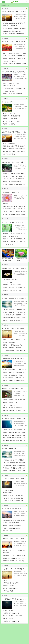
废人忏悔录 (6, 203)
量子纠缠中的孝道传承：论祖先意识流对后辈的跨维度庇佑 (15, 410)
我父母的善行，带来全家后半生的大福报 (13, 173)
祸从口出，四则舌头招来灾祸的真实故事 (13, 375)
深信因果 (15, 355)
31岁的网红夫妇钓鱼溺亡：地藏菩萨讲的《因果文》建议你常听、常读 (15, 310)
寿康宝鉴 (15, 565)
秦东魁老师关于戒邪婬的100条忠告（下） (14, 561)
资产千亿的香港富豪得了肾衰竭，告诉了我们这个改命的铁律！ (15, 350)
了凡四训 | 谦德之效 (8, 244)
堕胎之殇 (15, 265)
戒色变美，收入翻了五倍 (9, 124)
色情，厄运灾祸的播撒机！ (10, 61)
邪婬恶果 (15, 38)
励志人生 (15, 505)
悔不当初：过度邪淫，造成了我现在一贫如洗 (14, 64)
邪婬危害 (15, 8)
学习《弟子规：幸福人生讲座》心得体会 (13, 616)
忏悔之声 (15, 189)
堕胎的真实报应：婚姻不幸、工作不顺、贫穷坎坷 (15, 287)
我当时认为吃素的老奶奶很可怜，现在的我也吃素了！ (15, 435)
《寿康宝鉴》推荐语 (8, 591)
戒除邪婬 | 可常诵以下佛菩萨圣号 (11, 116)
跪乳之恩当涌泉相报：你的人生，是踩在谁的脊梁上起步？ (15, 184)
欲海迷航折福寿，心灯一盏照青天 (11, 83)
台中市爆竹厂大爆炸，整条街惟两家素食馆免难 (15, 430)
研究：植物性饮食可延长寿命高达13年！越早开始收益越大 (15, 441)
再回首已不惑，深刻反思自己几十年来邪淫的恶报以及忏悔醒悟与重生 (15, 56)
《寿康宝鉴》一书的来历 (9, 586)
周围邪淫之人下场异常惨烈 (10, 26)
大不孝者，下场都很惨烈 (9, 405)
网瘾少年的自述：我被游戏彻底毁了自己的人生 (15, 151)
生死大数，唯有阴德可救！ (10, 342)
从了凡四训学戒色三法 (9, 493)
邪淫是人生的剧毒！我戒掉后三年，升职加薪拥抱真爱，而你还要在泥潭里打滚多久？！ (15, 214)
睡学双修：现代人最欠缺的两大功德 (12, 525)
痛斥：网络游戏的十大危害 (10, 154)
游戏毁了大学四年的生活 (9, 143)
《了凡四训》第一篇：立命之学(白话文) (13, 495)
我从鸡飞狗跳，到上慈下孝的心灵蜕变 (13, 162)
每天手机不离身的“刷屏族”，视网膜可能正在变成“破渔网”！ (15, 465)
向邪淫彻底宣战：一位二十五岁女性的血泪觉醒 (15, 209)
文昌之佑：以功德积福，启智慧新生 (12, 348)
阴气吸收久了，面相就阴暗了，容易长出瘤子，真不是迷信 (15, 468)
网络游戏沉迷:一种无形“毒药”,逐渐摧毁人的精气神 (15, 146)
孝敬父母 (15, 385)
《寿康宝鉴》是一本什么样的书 (11, 583)
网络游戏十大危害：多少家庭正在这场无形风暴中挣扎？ (15, 149)
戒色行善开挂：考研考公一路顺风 (11, 121)
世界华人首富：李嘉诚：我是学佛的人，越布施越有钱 (15, 176)
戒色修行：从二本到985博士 (10, 119)
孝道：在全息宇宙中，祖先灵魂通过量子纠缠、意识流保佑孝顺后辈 (15, 408)
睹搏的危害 (6, 553)
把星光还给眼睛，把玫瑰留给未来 (11, 509)
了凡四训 (15, 475)
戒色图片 (15, 98)
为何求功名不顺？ (7, 282)
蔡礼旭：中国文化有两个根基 (10, 236)
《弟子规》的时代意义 (9, 618)
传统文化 (15, 219)
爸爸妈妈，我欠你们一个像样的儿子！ (13, 181)
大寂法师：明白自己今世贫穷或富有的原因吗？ (15, 372)
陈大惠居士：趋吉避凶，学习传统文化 (13, 222)
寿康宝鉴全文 (6, 580)
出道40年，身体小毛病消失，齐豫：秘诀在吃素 (15, 433)
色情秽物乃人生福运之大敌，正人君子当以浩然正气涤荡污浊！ (15, 23)
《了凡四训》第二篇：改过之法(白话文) (13, 498)
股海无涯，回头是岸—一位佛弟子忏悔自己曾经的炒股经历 (15, 380)
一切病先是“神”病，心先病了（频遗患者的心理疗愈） (15, 460)
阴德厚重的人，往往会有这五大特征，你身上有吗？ (15, 556)
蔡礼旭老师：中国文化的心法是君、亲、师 (14, 234)
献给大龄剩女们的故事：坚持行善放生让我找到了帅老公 (15, 315)
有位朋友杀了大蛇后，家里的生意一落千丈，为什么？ (15, 320)
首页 (9, 5)
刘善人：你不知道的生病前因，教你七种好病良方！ (15, 463)
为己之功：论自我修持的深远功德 (11, 528)
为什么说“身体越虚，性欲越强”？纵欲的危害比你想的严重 (15, 28)
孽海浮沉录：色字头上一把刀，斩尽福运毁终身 (15, 42)
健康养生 (15, 445)
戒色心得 (15, 68)
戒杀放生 (15, 295)
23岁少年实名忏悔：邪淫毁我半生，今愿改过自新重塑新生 (15, 53)
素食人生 (15, 415)
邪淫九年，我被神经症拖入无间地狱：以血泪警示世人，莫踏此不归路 (15, 58)
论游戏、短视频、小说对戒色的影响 (12, 31)
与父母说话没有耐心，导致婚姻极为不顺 (13, 378)
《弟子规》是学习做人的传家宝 (11, 613)
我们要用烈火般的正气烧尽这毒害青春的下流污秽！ (15, 34)
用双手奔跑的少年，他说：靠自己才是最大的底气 (15, 520)
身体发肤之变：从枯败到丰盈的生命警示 (13, 94)
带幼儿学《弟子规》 (8, 610)
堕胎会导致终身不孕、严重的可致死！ (13, 290)
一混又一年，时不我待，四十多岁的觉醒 (13, 179)
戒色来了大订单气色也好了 (10, 113)
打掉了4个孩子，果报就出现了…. (11, 279)
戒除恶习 (15, 129)
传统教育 (15, 535)
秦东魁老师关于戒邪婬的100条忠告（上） (14, 558)
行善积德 (15, 325)
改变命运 (15, 159)
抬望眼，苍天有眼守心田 (9, 86)
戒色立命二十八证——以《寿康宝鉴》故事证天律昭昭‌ (15, 239)
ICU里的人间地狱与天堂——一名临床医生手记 (15, 370)
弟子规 (15, 596)
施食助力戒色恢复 (7, 102)
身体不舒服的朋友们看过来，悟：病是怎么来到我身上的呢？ (15, 471)
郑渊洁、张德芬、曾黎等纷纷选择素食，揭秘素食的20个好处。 (15, 438)
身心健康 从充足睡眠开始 (9, 449)
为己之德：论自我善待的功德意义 (11, 523)
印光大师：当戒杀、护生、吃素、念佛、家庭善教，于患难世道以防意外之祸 (15, 312)
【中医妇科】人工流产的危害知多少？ (13, 285)
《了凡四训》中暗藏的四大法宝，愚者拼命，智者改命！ (15, 242)
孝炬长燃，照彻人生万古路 (10, 402)
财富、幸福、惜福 (7, 531)
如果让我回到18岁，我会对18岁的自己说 (13, 72)
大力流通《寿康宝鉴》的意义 (10, 588)
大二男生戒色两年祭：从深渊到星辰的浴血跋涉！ (15, 88)
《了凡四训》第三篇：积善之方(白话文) (13, 501)
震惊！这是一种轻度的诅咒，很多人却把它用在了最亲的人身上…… (15, 550)
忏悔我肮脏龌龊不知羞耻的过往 (11, 192)
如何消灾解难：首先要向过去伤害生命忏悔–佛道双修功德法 (15, 318)
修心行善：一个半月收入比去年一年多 (13, 345)
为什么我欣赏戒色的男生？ (10, 91)
